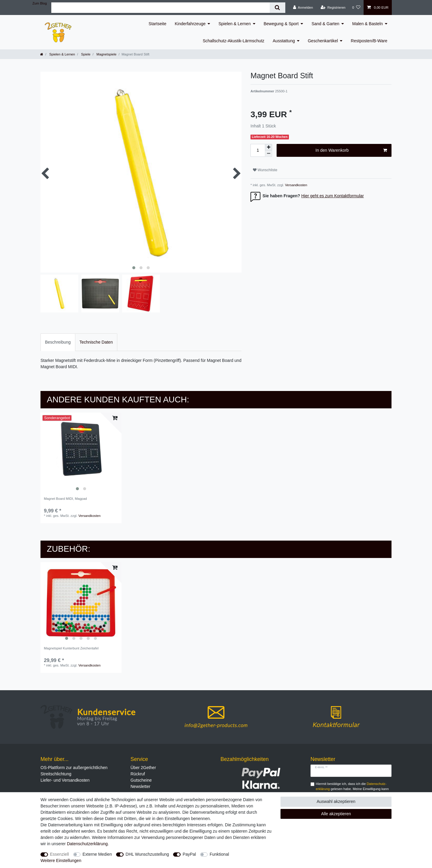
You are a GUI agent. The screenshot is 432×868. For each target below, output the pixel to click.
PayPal (189, 854)
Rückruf (138, 774)
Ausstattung (284, 41)
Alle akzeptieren (336, 814)
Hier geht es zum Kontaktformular (333, 196)
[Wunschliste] (356, 7)
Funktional (219, 854)
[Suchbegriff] (160, 8)
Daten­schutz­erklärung (87, 844)
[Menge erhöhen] (268, 147)
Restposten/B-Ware (369, 41)
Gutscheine (141, 780)
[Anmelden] (303, 7)
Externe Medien (97, 854)
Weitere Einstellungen (61, 861)
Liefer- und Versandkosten (65, 780)
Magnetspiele (106, 54)
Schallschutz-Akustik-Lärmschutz (234, 41)
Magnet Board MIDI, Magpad (65, 499)
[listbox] (81, 453)
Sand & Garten (325, 24)
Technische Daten (96, 342)
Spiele (85, 54)
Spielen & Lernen (234, 24)
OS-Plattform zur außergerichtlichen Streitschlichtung (74, 771)
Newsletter (140, 786)
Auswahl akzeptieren (336, 801)
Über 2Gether (143, 768)
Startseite (157, 24)
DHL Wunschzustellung (147, 854)
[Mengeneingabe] (258, 150)
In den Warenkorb (351, 151)
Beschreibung (58, 342)
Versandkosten (296, 185)
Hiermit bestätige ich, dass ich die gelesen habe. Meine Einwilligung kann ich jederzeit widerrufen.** (352, 789)
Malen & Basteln (367, 24)
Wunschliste (265, 170)
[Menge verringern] (268, 154)
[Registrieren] (333, 7)
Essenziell (60, 854)
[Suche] (277, 8)
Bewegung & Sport (281, 24)
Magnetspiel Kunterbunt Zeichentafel (71, 648)
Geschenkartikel (323, 41)
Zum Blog (40, 3)
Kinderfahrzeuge (190, 24)
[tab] (58, 342)
